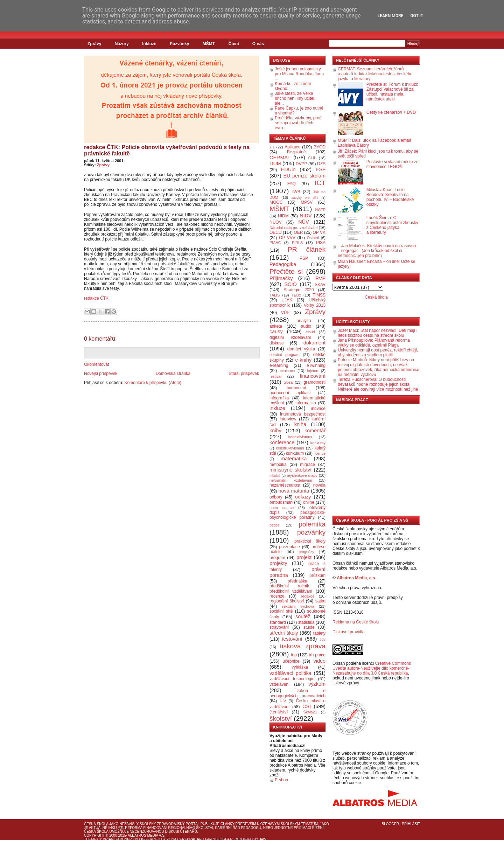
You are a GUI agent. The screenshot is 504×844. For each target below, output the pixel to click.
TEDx (296, 295)
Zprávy (94, 44)
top (294, 655)
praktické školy (310, 541)
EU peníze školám (304, 176)
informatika (306, 403)
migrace (307, 465)
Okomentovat (96, 364)
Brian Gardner (117, 839)
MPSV (307, 202)
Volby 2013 (315, 305)
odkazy (303, 497)
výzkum (317, 684)
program (277, 558)
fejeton (313, 371)
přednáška (297, 581)
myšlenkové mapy (302, 475)
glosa (288, 382)
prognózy (306, 552)
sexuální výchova (298, 606)
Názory (122, 44)
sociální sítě (281, 611)
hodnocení (296, 388)
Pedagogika (283, 264)
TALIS (275, 295)
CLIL (312, 158)
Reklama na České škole (356, 622)
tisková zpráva (303, 646)
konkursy (318, 443)
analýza (304, 321)
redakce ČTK (96, 298)
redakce (308, 596)
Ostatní (313, 238)
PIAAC (275, 243)
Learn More (391, 16)
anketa (276, 326)
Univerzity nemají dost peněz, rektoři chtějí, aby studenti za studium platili (378, 353)
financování (313, 376)
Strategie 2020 (299, 290)
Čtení (233, 44)
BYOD (320, 147)
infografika (279, 398)
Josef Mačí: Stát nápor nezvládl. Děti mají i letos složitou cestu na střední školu (377, 333)
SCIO (290, 284)
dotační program (285, 355)
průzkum (317, 576)
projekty (278, 563)
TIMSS (319, 295)
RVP (320, 278)
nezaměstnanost (285, 485)
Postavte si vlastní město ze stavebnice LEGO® (393, 164)
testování (292, 639)
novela (319, 485)
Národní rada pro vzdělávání (293, 228)
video (320, 661)
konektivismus (300, 437)
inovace (318, 409)
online (309, 502)
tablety (319, 633)
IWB (296, 192)
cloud (310, 332)
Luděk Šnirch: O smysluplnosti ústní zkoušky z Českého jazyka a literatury (392, 225)
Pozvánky (179, 44)
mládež (275, 476)
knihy (275, 431)
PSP (304, 258)
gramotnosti (314, 382)
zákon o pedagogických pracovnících (297, 693)
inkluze (277, 408)
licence (320, 453)
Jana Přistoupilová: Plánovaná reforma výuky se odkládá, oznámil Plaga (374, 343)
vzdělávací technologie (292, 679)
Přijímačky (281, 278)
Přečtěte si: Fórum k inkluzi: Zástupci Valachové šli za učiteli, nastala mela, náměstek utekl (392, 92)
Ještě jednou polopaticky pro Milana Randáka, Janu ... (299, 74)
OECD (276, 232)
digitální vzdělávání (290, 337)
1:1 (272, 147)
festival (275, 376)
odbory (276, 497)
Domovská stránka (173, 374)
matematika (294, 459)
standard (278, 622)
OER (298, 232)
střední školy (284, 633)
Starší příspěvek (244, 374)
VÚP (285, 313)
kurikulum (295, 453)
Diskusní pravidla (348, 632)
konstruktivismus (290, 448)
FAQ (292, 184)
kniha (300, 424)
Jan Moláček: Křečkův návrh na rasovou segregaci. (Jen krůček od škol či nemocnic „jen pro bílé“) (377, 251)
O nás (258, 44)
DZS (321, 164)
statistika (306, 622)
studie (309, 627)
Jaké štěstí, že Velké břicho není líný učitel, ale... (295, 98)
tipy (323, 639)
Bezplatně (296, 152)
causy (276, 332)
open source (282, 508)
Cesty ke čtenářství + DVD (391, 112)
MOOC (276, 202)
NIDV (306, 216)
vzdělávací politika (290, 673)
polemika (312, 524)
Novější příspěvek (101, 374)
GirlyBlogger (219, 839)
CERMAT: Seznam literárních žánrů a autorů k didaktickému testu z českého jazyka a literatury (375, 74)
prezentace (289, 547)
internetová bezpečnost (303, 414)
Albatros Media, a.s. (356, 578)
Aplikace (292, 147)
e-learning (279, 365)
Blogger (390, 824)
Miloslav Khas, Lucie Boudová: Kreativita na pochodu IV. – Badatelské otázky (390, 197)
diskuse (277, 343)
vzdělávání (279, 684)
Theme (90, 839)
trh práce (317, 655)
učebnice (291, 661)
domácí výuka (301, 349)
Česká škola (376, 297)
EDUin (288, 169)
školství (281, 719)
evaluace (287, 371)
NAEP (320, 210)
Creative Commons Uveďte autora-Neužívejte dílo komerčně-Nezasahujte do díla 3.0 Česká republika (372, 668)
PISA (321, 243)
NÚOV (276, 222)
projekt (304, 557)
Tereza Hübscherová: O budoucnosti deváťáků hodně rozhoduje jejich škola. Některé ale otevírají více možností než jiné (378, 384)
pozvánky (311, 532)
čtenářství (279, 712)
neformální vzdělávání (291, 480)
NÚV (303, 222)
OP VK (319, 232)
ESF (321, 169)
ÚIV (283, 701)
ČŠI (307, 706)
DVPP (302, 164)
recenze (277, 596)
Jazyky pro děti (305, 198)
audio (306, 326)
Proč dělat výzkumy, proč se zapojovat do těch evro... (298, 123)
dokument (314, 343)
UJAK (287, 300)
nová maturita (294, 491)
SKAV (320, 285)
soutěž (303, 616)
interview (288, 419)
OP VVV (287, 238)
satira (320, 601)
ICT (320, 183)
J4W (263, 839)
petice (275, 525)
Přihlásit (411, 824)
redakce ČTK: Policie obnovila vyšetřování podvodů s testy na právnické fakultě (167, 150)
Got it (417, 16)
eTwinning (316, 365)
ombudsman (281, 502)
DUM (275, 163)
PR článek (307, 249)
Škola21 (310, 712)
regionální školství (287, 601)
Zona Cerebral (181, 839)
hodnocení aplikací (290, 393)
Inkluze (149, 44)
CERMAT (280, 158)
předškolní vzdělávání (291, 591)
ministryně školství (290, 470)
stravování (279, 627)
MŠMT (209, 44)
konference (282, 442)
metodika (278, 465)
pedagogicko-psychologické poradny (297, 515)
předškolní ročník (289, 586)
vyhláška (300, 667)
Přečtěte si (286, 271)
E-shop (281, 780)
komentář (315, 431)
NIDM (283, 216)
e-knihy (303, 360)
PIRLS (297, 243)
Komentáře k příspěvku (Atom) (153, 383)
